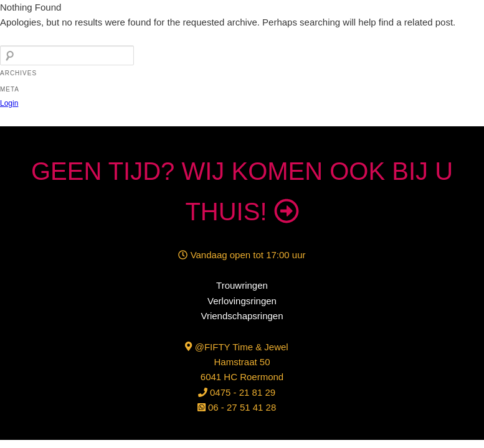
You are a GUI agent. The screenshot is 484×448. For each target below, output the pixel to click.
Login (9, 103)
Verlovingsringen (242, 301)
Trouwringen (242, 285)
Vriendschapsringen (242, 316)
